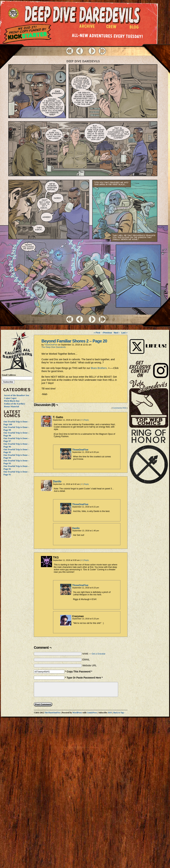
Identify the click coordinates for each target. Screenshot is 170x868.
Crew (111, 27)
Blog (135, 28)
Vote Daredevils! (149, 404)
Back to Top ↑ (119, 713)
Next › (117, 333)
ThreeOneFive (51, 345)
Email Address (9, 375)
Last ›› (124, 333)
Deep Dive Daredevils (82, 15)
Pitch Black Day (12, 401)
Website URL (90, 665)
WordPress (77, 713)
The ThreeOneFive (14, 14)
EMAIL (86, 660)
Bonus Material (11, 406)
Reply (86, 420)
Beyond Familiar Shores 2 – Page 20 (74, 341)
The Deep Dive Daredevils (54, 347)
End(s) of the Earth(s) (14, 404)
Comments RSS (120, 408)
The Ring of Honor (149, 458)
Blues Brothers (99, 368)
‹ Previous (107, 333)
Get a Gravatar (98, 654)
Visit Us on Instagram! (149, 343)
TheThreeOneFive (52, 713)
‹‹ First (97, 333)
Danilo (57, 481)
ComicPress (92, 713)
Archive (87, 27)
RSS (110, 713)
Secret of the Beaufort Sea (16, 395)
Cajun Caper (10, 398)
